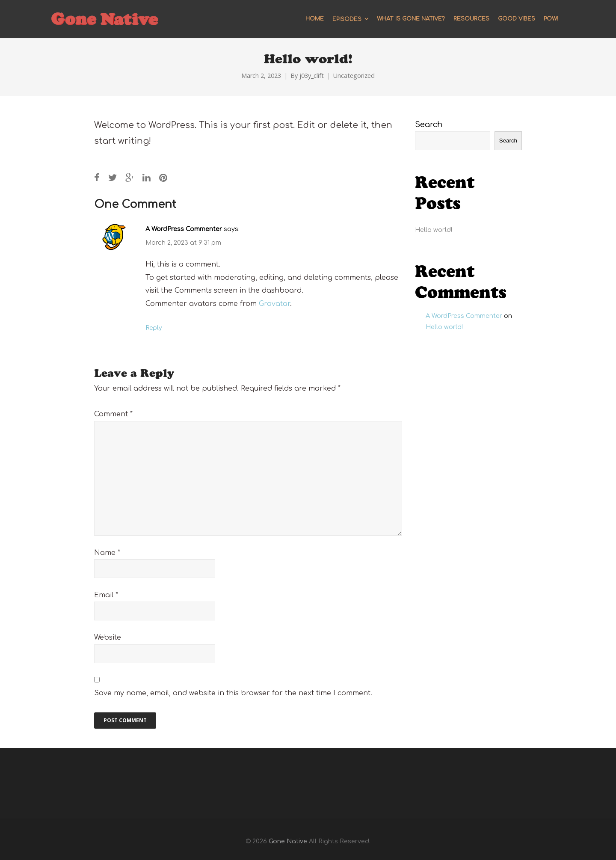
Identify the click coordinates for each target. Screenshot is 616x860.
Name (107, 553)
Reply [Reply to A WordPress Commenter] (154, 328)
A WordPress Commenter (184, 229)
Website (108, 638)
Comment (113, 414)
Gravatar (274, 304)
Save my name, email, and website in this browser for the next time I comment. (233, 693)
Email (106, 595)
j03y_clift (312, 76)
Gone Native (288, 841)
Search (429, 125)
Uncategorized (354, 76)
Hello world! (434, 230)
